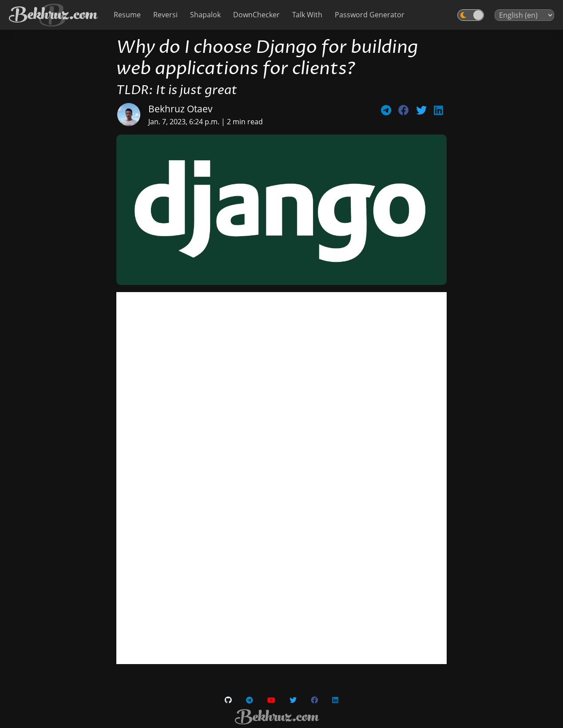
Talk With (307, 15)
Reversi (165, 15)
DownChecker (256, 15)
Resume (127, 15)
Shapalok (205, 15)
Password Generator (370, 15)
